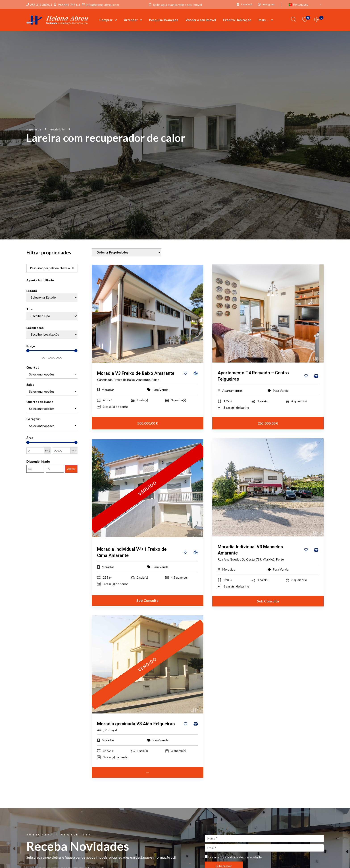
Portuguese (298, 5)
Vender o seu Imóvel (201, 20)
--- (148, 772)
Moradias (108, 390)
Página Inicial (34, 129)
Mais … (266, 20)
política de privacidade (244, 857)
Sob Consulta (147, 601)
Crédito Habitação (237, 20)
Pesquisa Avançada (164, 20)
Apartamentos (232, 391)
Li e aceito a (235, 857)
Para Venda (160, 390)
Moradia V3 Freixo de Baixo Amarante (136, 373)
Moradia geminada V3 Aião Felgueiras (136, 724)
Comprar (108, 20)
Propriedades (58, 129)
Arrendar (133, 20)
